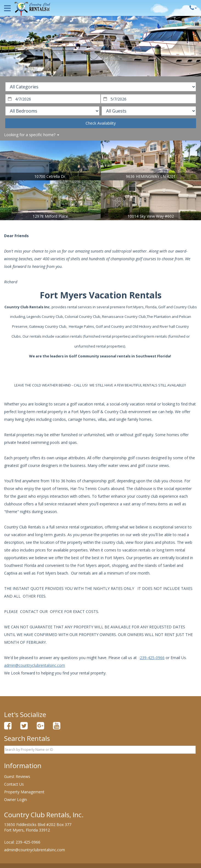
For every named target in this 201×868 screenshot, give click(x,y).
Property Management (24, 792)
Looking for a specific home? (32, 135)
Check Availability (101, 123)
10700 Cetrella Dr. (50, 176)
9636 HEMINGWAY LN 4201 (151, 176)
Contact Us (14, 784)
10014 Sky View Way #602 (151, 216)
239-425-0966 (152, 658)
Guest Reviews (17, 776)
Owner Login (15, 800)
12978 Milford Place (50, 216)
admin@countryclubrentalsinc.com (35, 665)
